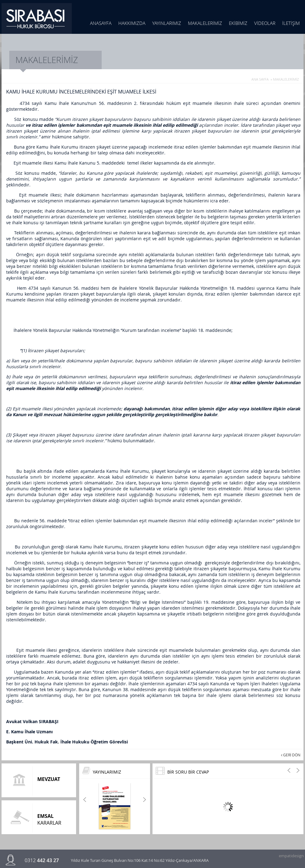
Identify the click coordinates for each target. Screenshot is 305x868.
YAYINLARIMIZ (167, 23)
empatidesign (291, 855)
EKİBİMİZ (238, 23)
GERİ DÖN (291, 755)
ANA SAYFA (260, 79)
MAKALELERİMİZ (205, 23)
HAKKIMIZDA (132, 23)
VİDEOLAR (265, 23)
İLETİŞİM (291, 23)
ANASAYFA (101, 23)
